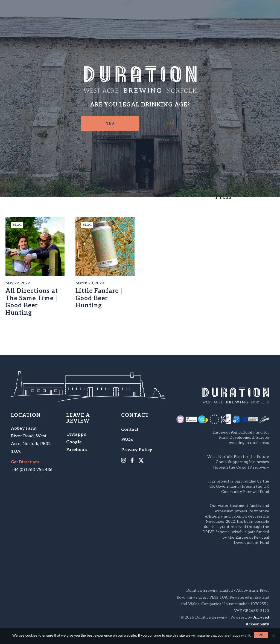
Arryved (261, 617)
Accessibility (257, 624)
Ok (261, 635)
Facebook (77, 450)
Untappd (76, 434)
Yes (110, 123)
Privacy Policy (137, 450)
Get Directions (25, 462)
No (170, 123)
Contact (130, 430)
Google (74, 442)
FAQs (127, 440)
